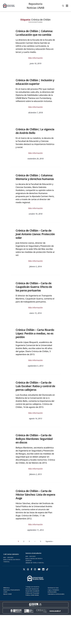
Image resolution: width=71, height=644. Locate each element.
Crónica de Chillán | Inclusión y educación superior (35, 82)
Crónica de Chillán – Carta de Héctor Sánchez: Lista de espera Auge (35, 495)
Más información (35, 58)
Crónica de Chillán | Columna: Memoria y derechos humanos (35, 177)
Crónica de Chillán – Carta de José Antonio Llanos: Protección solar (35, 234)
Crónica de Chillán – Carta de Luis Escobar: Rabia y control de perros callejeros (35, 386)
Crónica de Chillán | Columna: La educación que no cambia (34, 33)
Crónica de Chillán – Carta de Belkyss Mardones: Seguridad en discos (34, 439)
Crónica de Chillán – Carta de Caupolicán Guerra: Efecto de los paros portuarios (34, 287)
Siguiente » (49, 541)
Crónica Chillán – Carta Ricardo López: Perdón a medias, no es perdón (35, 333)
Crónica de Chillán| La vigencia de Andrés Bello (35, 131)
